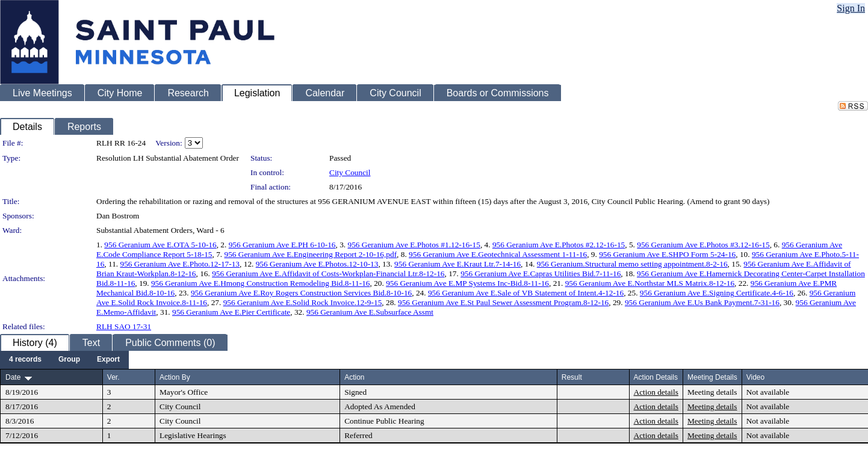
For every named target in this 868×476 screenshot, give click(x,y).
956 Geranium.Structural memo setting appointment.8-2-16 (632, 264)
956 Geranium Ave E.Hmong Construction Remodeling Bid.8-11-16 (261, 283)
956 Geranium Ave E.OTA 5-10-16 (160, 245)
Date (13, 377)
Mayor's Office (184, 392)
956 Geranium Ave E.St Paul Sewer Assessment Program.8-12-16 (503, 302)
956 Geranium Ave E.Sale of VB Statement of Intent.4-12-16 (526, 293)
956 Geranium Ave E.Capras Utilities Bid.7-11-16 (541, 274)
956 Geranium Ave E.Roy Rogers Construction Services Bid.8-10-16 (301, 293)
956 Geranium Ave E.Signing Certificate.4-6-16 (717, 293)
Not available (768, 392)
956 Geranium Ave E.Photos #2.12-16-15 (559, 245)
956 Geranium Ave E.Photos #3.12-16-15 (703, 245)
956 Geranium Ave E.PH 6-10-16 (282, 245)
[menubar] (64, 360)
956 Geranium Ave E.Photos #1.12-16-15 (414, 245)
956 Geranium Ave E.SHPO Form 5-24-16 (667, 254)
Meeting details (712, 392)
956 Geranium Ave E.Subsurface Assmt (370, 312)
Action (354, 377)
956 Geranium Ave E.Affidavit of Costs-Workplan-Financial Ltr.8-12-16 (328, 274)
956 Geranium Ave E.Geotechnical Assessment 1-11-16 (498, 254)
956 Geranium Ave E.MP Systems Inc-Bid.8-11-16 (467, 283)
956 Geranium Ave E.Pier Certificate (231, 312)
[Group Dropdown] (69, 360)
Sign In (851, 8)
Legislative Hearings (193, 435)
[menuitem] (25, 360)
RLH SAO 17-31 (124, 326)
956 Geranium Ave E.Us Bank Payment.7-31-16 (702, 302)
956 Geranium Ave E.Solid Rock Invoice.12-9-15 (303, 302)
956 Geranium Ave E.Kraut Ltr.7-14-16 (457, 264)
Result (572, 377)
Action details (656, 392)
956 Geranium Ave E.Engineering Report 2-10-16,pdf (310, 254)
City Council (350, 172)
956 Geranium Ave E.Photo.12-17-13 (180, 264)
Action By (175, 377)
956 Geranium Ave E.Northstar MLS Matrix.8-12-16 (650, 283)
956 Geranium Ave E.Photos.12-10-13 (317, 264)
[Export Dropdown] (108, 360)
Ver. (113, 377)
